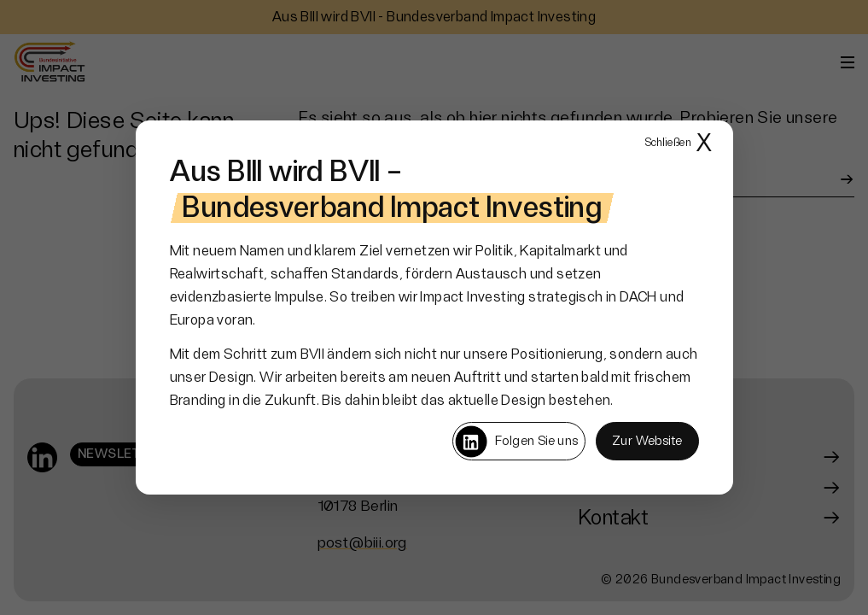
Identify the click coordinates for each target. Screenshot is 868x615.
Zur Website (647, 441)
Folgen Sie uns (516, 442)
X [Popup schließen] (679, 144)
